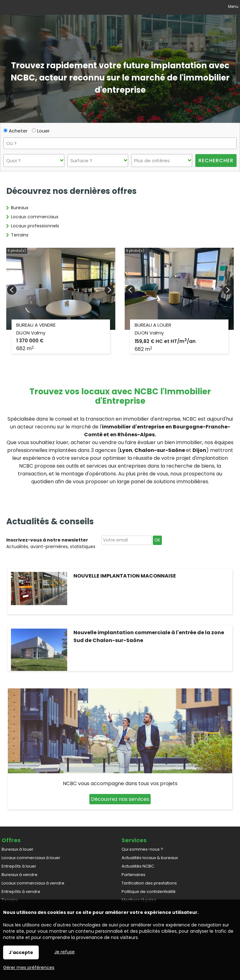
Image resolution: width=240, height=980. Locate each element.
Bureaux (20, 208)
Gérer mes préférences (29, 967)
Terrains (20, 235)
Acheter (15, 131)
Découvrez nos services (120, 799)
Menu (233, 6)
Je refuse (65, 952)
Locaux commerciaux (35, 217)
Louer (41, 131)
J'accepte (21, 952)
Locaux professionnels (35, 226)
